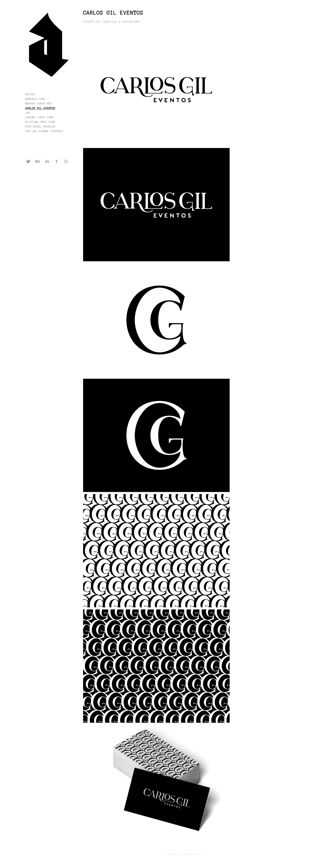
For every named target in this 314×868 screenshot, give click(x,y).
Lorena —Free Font (39, 117)
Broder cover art (39, 104)
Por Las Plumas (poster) (44, 131)
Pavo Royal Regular (40, 127)
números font (35, 99)
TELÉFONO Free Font (40, 122)
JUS (28, 113)
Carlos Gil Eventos (40, 108)
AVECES (30, 94)
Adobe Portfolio (194, 854)
